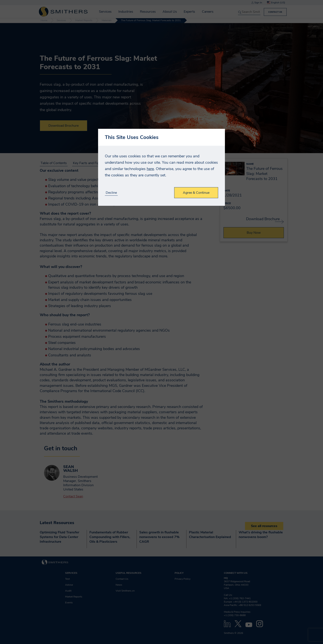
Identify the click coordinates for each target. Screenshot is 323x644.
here (150, 169)
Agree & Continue (196, 193)
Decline (111, 193)
